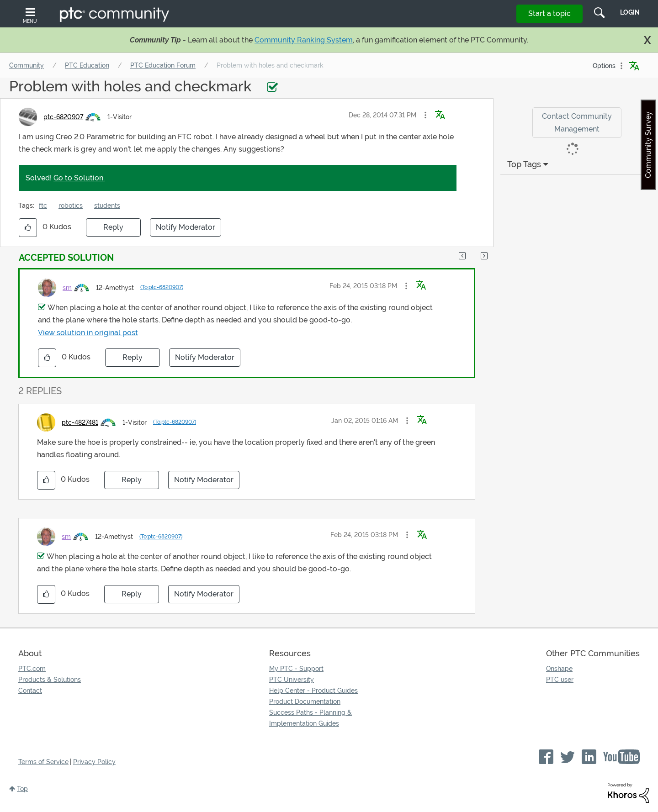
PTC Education (87, 65)
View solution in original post (88, 333)
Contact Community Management (577, 122)
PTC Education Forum (163, 65)
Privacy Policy (94, 762)
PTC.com (32, 669)
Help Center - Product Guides (313, 691)
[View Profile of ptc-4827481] (80, 422)
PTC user (560, 680)
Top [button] (22, 789)
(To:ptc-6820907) (162, 287)
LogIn (630, 12)
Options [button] (604, 66)
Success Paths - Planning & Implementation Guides (310, 718)
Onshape (559, 669)
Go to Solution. (79, 178)
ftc (43, 206)
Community (27, 65)
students (107, 206)
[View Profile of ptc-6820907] (63, 117)
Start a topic (549, 13)
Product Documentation (305, 701)
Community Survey (648, 145)
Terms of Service (43, 762)
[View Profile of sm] (67, 288)
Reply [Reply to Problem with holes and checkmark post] (113, 227)
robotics (71, 206)
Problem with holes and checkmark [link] (270, 65)
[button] (425, 115)
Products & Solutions (50, 680)
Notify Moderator (186, 227)
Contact (30, 691)
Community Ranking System (304, 40)
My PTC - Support (296, 669)
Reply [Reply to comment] (133, 357)
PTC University (292, 680)
